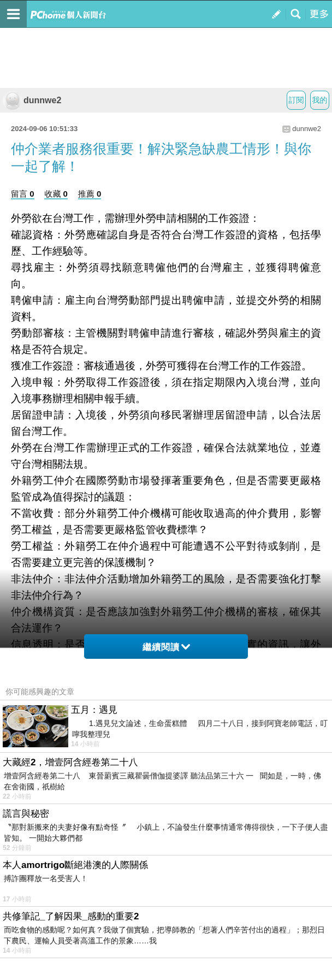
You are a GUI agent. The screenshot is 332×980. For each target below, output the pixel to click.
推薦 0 (90, 194)
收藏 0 (56, 194)
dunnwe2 (32, 100)
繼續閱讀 (166, 647)
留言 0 (23, 194)
